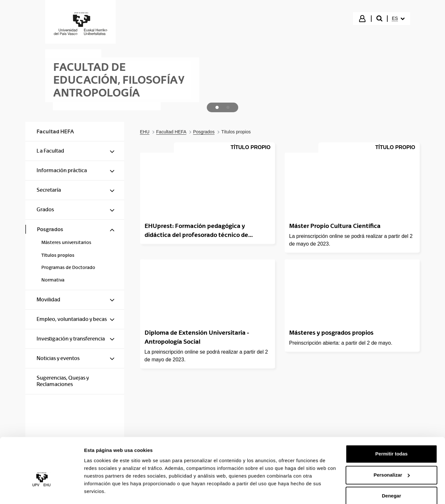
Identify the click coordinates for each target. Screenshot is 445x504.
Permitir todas (392, 437)
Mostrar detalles (103, 491)
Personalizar (392, 457)
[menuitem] (398, 19)
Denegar (391, 479)
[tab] (217, 107)
